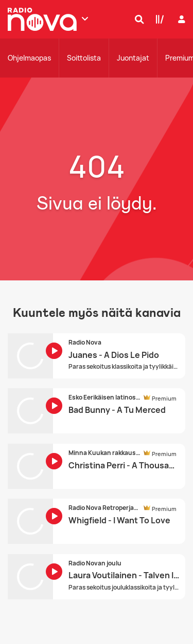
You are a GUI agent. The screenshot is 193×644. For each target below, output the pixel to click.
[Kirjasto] (157, 19)
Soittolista (84, 58)
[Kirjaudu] (180, 19)
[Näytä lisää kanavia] (85, 18)
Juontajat (133, 58)
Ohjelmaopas (29, 58)
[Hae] (137, 19)
